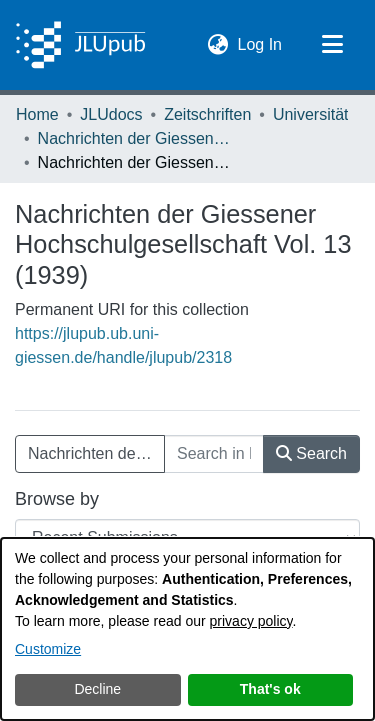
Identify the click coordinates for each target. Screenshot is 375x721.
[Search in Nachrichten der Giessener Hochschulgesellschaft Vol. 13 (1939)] (214, 454)
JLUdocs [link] (111, 114)
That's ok (270, 689)
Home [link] (37, 114)
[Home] (80, 45)
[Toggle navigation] (332, 45)
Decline (97, 689)
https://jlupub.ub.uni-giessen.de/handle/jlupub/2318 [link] (123, 345)
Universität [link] (311, 114)
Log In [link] (261, 42)
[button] (218, 45)
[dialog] (187, 629)
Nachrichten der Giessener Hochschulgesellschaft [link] (138, 138)
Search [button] (311, 453)
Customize (48, 649)
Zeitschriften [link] (207, 114)
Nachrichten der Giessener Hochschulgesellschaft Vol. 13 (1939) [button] (96, 453)
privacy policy (251, 621)
